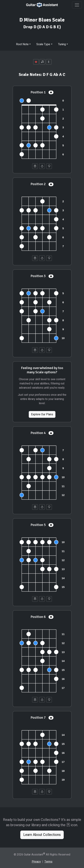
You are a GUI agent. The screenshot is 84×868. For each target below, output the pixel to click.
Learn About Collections (42, 835)
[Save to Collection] (35, 166)
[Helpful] (42, 166)
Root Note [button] (22, 44)
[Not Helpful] (49, 166)
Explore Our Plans (42, 414)
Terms (48, 862)
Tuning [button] (62, 44)
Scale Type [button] (43, 44)
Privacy (36, 862)
